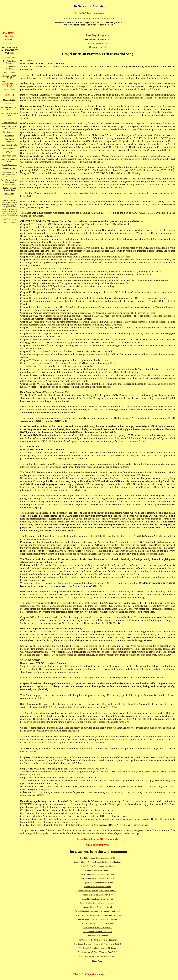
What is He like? (9, 100)
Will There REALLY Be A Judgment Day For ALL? (9, 175)
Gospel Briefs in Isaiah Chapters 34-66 (98, 899)
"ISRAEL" (9, 152)
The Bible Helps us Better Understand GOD (97, 858)
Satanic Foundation (9, 165)
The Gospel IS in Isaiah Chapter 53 (98, 932)
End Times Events (9, 145)
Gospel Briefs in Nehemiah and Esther (98, 883)
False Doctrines (9, 149)
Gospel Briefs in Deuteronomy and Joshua (98, 866)
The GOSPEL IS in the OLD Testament (98, 924)
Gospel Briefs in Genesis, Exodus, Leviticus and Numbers (98, 862)
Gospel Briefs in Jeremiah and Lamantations (98, 903)
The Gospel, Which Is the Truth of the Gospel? (97, 956)
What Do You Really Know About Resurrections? (9, 182)
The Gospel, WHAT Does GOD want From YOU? (98, 952)
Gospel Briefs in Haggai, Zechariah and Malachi (98, 919)
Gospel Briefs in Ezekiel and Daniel (98, 907)
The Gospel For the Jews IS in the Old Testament (97, 940)
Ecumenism (9, 136)
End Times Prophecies (9, 140)
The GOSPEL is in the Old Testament (98, 852)
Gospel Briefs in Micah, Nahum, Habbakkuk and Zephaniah (98, 915)
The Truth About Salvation (9, 62)
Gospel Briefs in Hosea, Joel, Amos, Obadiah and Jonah (97, 911)
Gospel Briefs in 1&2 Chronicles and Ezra (98, 878)
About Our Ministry (9, 57)
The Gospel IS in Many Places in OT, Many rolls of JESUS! (97, 944)
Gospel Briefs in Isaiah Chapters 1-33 (98, 895)
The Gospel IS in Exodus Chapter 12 (98, 928)
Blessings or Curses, (9, 127)
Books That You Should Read (9, 189)
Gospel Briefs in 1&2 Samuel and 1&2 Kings (97, 874)
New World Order (9, 156)
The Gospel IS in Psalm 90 (98, 936)
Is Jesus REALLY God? (9, 77)
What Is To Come (9, 169)
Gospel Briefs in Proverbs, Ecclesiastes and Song (98, 891)
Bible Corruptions (9, 132)
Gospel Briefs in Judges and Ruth (98, 870)
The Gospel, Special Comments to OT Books (98, 948)
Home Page (9, 194)
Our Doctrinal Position (9, 68)
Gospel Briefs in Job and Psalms (97, 887)
